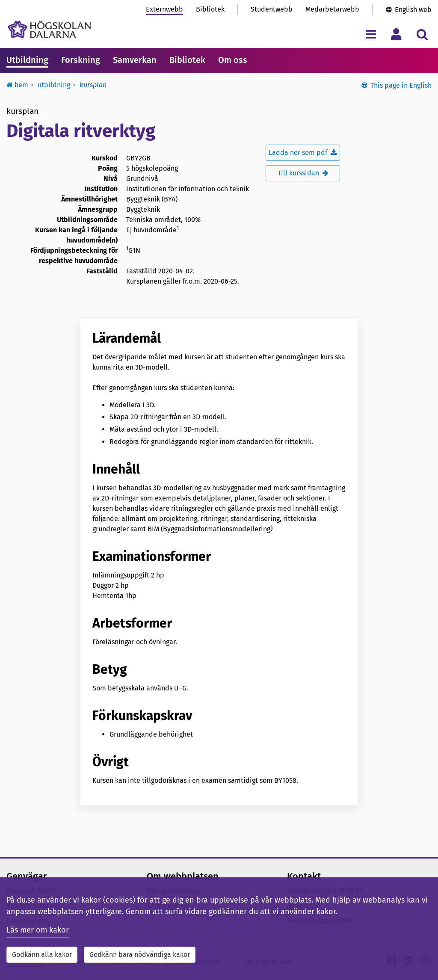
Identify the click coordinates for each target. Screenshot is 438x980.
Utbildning (27, 60)
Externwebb (164, 9)
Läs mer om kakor (38, 930)
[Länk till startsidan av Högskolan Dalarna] (49, 29)
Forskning (81, 60)
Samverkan (135, 60)
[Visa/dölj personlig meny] (396, 34)
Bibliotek (210, 9)
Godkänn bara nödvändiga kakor (140, 955)
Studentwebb (272, 9)
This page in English (401, 85)
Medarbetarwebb (332, 9)
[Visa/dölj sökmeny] (422, 34)
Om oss (233, 60)
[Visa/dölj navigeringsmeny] (371, 34)
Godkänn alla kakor (42, 955)
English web (413, 10)
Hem (17, 85)
